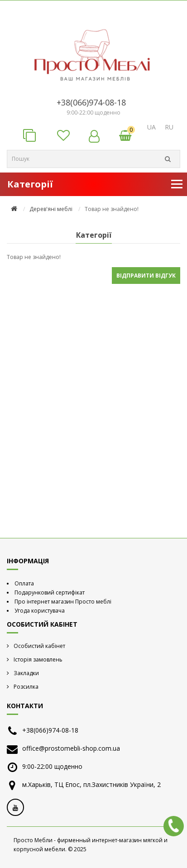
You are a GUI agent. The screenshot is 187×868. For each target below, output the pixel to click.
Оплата (24, 583)
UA (151, 127)
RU (169, 127)
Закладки (26, 673)
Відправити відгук (146, 276)
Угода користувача (40, 611)
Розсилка (26, 687)
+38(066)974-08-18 (91, 102)
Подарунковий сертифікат (50, 592)
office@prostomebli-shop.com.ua (71, 748)
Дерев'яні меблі (51, 209)
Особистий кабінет (39, 646)
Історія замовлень (38, 659)
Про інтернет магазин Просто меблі (63, 602)
